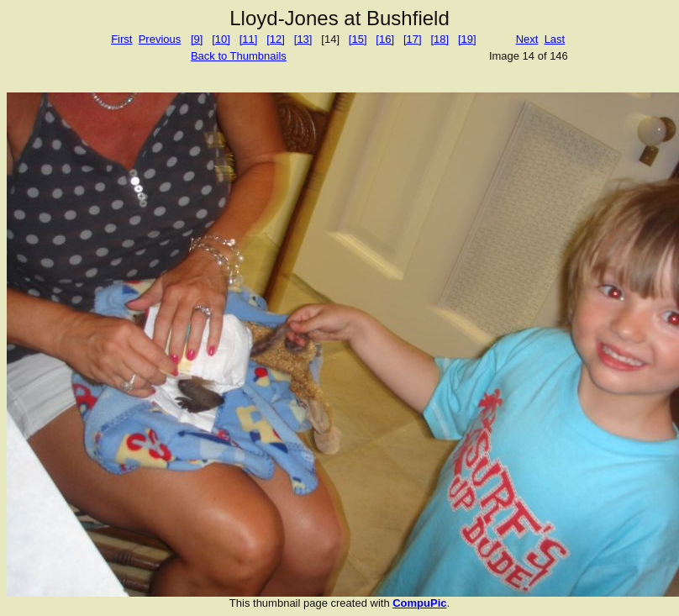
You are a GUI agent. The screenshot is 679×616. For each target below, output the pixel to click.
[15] (358, 39)
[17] (413, 39)
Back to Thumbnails (239, 56)
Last (555, 39)
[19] (467, 39)
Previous (160, 39)
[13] (303, 39)
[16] (385, 39)
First (121, 39)
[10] (221, 39)
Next (527, 39)
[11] (249, 39)
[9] (197, 39)
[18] (440, 39)
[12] (276, 39)
